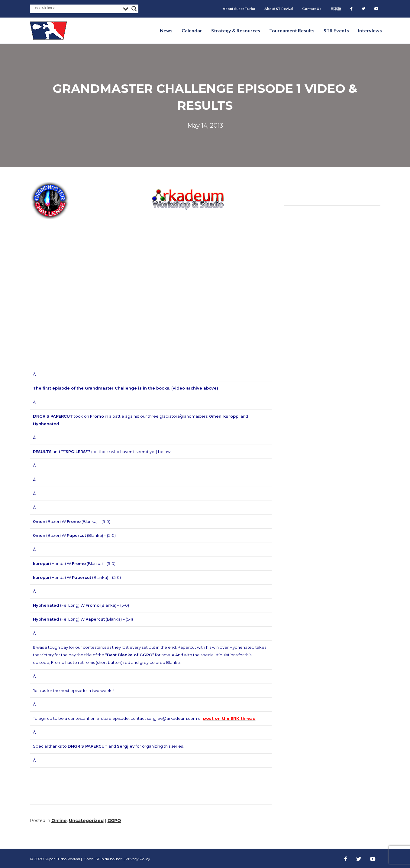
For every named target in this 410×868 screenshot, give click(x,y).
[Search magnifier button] (134, 9)
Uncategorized (86, 821)
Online (59, 821)
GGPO (114, 821)
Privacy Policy (138, 859)
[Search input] (77, 7)
